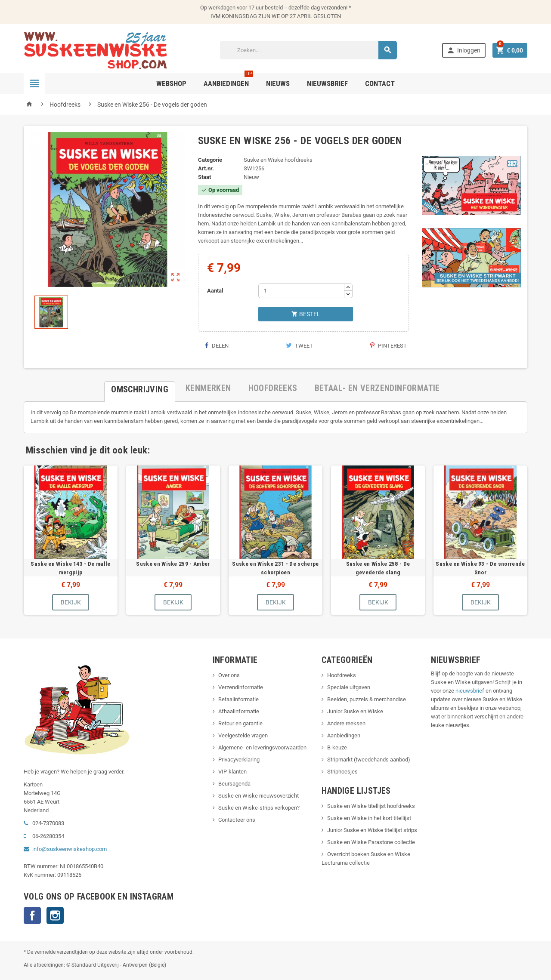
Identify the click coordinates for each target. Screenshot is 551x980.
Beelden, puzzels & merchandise (367, 699)
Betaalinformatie (238, 699)
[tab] (140, 388)
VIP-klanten (232, 772)
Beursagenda (234, 784)
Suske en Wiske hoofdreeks (278, 160)
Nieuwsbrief (327, 83)
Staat (204, 177)
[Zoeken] (309, 50)
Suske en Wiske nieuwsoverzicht (258, 796)
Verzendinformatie (241, 687)
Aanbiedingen (344, 735)
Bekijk (71, 602)
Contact (380, 83)
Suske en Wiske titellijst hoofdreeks (371, 806)
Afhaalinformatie (239, 711)
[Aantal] (301, 291)
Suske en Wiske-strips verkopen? (259, 808)
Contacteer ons (237, 820)
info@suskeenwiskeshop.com (70, 849)
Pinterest (388, 346)
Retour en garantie (240, 723)
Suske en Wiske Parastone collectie (371, 842)
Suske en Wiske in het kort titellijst (369, 818)
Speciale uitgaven (349, 687)
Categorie (210, 160)
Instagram (55, 915)
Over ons (229, 675)
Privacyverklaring (239, 760)
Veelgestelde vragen (243, 735)
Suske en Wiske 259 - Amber (173, 564)
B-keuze (337, 747)
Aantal (215, 291)
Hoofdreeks (342, 675)
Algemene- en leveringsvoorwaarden (262, 747)
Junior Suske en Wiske (355, 711)
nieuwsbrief (470, 691)
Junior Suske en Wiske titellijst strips (372, 830)
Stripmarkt (340, 760)
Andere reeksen (346, 723)
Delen (217, 346)
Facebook (32, 915)
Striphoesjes (342, 772)
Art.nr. (206, 168)
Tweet (299, 346)
